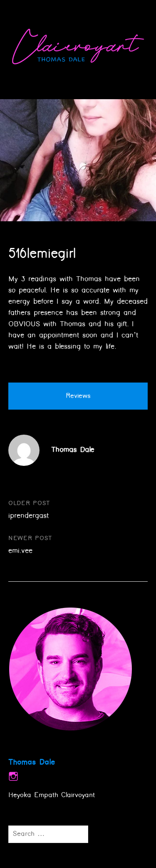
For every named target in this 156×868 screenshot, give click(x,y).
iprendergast (28, 516)
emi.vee (20, 551)
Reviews (78, 396)
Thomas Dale (73, 450)
